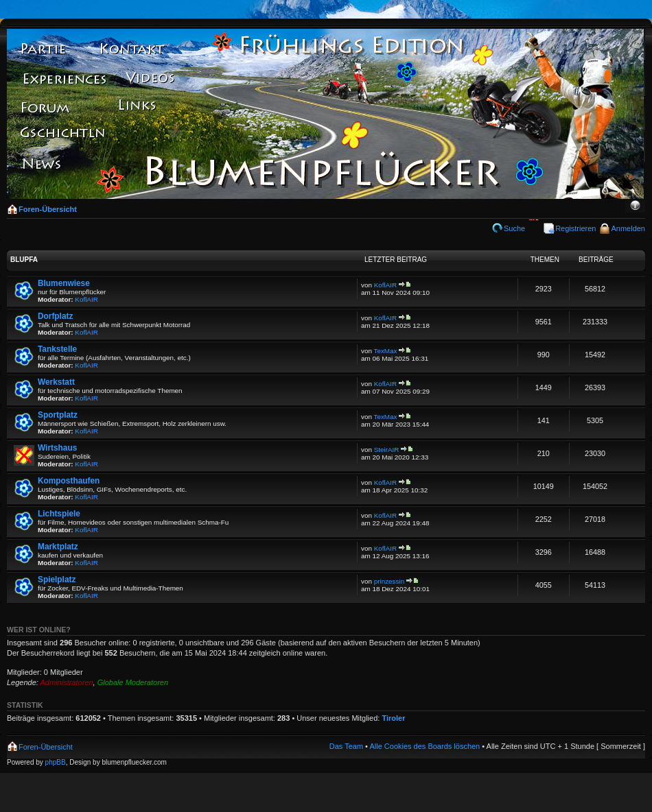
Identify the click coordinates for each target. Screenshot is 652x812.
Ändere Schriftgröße (635, 206)
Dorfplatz (55, 316)
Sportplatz (58, 415)
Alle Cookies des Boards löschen (424, 746)
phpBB (56, 762)
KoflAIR (86, 299)
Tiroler (393, 718)
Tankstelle (57, 349)
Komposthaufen (69, 481)
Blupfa (24, 260)
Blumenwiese (64, 283)
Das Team (346, 746)
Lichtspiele (59, 514)
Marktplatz (58, 547)
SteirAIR (387, 450)
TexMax (386, 351)
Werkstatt (56, 382)
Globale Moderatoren (133, 682)
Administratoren (67, 682)
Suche (514, 228)
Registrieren (575, 228)
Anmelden (628, 228)
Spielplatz (57, 580)
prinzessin (389, 581)
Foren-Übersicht (48, 209)
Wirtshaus (57, 448)
